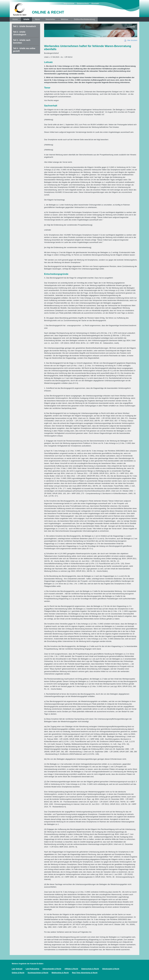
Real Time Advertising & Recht (85, 973)
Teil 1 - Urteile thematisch (24, 26)
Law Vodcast (17, 969)
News (37, 19)
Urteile (26, 19)
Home (15, 19)
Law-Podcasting (32, 969)
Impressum (69, 3)
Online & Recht (18, 973)
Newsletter (50, 19)
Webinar (65, 19)
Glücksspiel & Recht (111, 969)
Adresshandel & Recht (52, 969)
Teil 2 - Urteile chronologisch (20, 33)
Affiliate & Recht (71, 969)
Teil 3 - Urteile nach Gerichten (22, 41)
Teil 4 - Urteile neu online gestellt (24, 50)
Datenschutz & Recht (90, 969)
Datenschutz (83, 3)
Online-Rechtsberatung (84, 19)
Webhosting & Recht (60, 973)
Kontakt (95, 3)
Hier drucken (131, 40)
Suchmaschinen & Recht (38, 973)
